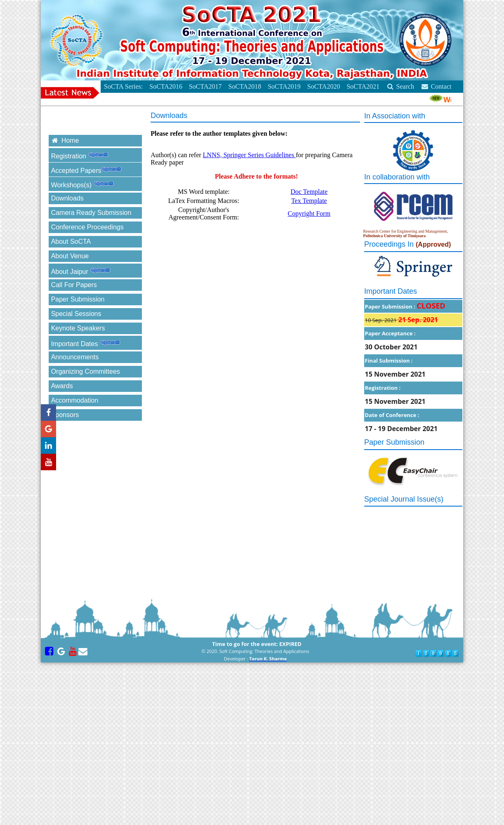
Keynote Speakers (78, 328)
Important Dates (88, 343)
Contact (436, 86)
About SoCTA (71, 242)
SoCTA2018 (245, 86)
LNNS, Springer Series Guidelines (249, 155)
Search (400, 86)
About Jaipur (83, 270)
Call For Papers (74, 285)
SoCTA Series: (123, 86)
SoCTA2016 (166, 86)
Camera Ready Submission (91, 213)
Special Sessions (76, 314)
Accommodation (75, 400)
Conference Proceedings (87, 227)
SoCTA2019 (284, 86)
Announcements (84, 357)
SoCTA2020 (324, 86)
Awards (62, 386)
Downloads (67, 198)
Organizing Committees (86, 371)
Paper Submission (78, 299)
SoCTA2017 (205, 86)
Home (65, 140)
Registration (82, 155)
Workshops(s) (85, 184)
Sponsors (65, 415)
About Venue (70, 256)
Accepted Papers (89, 169)
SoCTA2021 (363, 86)
